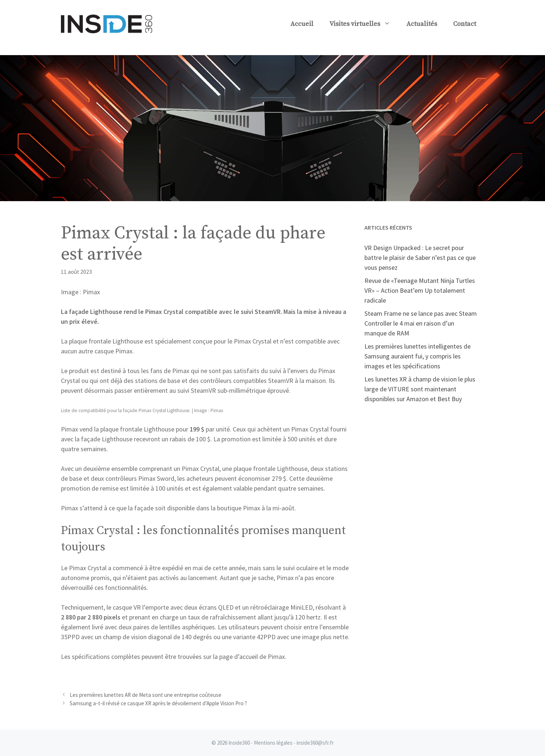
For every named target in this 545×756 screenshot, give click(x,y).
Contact (465, 24)
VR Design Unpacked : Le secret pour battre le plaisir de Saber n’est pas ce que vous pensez (420, 258)
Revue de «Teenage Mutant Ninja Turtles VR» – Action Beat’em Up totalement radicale (420, 290)
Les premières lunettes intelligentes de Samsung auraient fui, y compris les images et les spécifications (418, 356)
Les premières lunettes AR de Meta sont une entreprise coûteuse (146, 695)
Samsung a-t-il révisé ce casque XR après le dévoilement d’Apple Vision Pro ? (158, 703)
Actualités (422, 24)
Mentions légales (273, 743)
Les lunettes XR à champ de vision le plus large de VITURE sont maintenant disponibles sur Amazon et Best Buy (420, 389)
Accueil (302, 24)
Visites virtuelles (364, 24)
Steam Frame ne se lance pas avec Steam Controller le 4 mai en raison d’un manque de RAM (421, 323)
